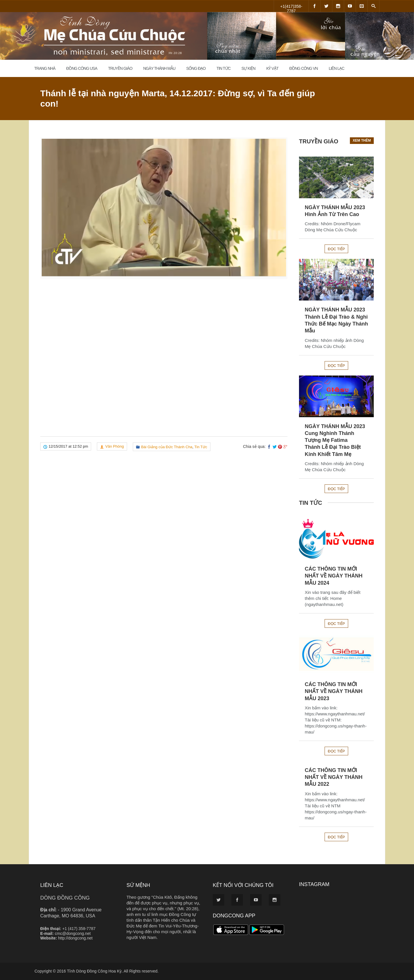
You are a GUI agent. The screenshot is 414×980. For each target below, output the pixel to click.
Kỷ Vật (272, 68)
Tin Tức (224, 68)
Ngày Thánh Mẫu (159, 68)
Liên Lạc (336, 68)
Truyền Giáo (120, 68)
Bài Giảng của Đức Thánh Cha (167, 447)
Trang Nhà (45, 68)
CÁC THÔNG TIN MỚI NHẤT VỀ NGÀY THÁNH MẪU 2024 (334, 576)
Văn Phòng (114, 446)
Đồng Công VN (303, 68)
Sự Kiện (249, 68)
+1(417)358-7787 (291, 8)
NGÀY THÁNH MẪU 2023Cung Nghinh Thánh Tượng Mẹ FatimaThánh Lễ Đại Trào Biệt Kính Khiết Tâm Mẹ (335, 440)
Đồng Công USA (82, 68)
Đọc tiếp (336, 249)
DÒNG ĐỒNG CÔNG (65, 898)
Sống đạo (196, 68)
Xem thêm (362, 140)
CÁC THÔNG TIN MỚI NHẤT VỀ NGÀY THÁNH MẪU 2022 (334, 777)
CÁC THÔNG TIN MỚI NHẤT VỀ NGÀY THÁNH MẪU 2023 (334, 691)
